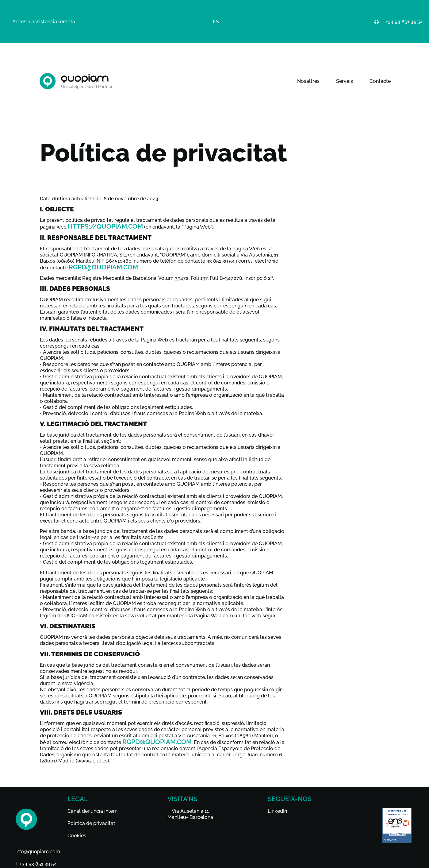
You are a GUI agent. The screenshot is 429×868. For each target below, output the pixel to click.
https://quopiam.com (105, 226)
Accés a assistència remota (44, 22)
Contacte (380, 81)
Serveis (345, 81)
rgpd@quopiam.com (103, 267)
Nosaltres (308, 81)
